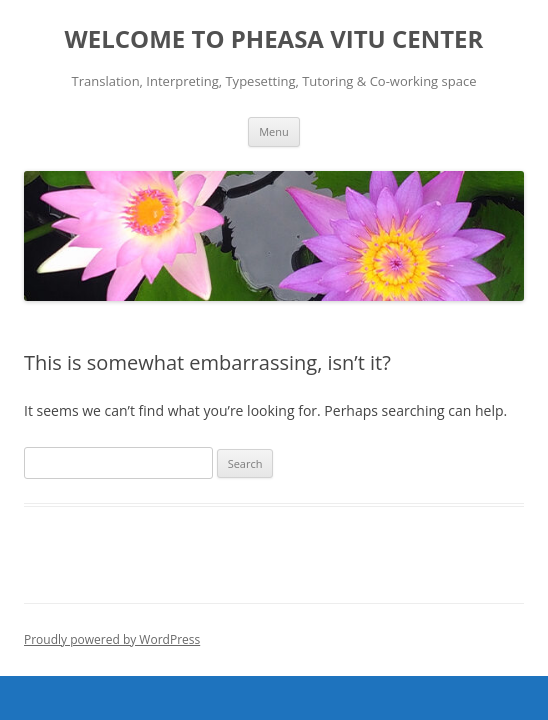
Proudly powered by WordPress (112, 639)
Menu (274, 131)
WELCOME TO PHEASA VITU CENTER (274, 39)
